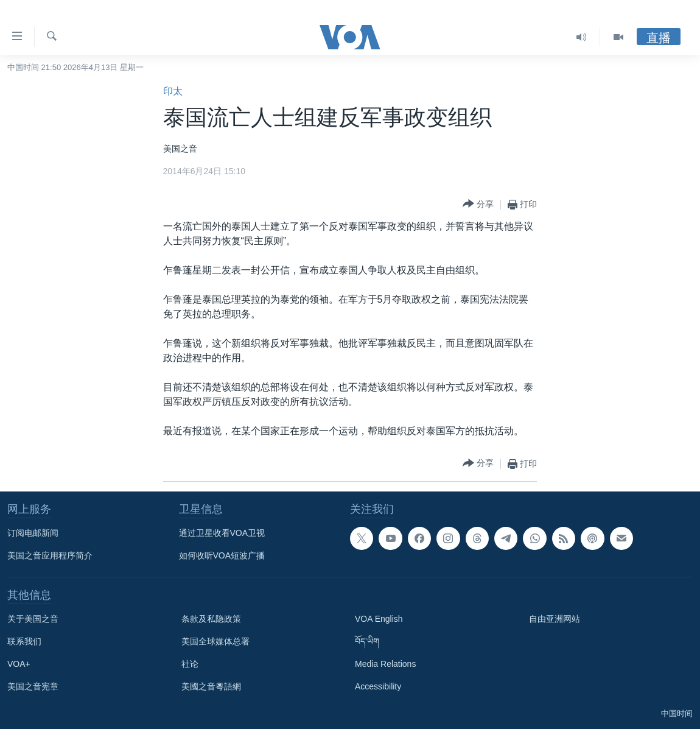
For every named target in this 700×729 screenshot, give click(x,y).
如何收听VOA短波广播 (222, 555)
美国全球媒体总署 (215, 641)
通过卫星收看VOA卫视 (222, 533)
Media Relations (385, 664)
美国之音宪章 (33, 686)
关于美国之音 (33, 619)
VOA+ (19, 664)
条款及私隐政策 (211, 619)
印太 (173, 91)
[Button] (478, 204)
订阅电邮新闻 (33, 533)
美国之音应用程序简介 (50, 555)
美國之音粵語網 (211, 686)
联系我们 (24, 641)
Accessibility (378, 686)
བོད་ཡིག (367, 641)
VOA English (379, 619)
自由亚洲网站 (555, 619)
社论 (190, 664)
